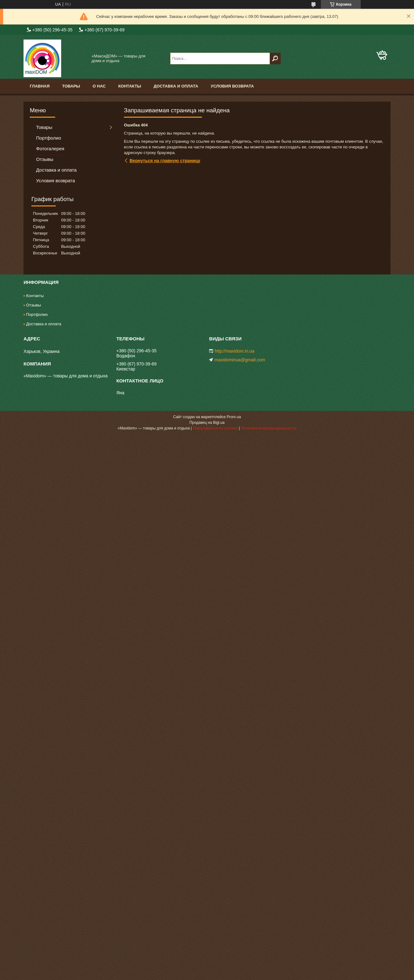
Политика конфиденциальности (269, 428)
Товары (71, 86)
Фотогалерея (50, 149)
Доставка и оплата (176, 86)
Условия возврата (232, 86)
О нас (99, 86)
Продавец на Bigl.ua (207, 423)
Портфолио (49, 138)
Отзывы (45, 159)
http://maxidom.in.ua (235, 351)
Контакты (130, 86)
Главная (40, 86)
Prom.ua (234, 417)
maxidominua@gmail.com (240, 360)
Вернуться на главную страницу (165, 161)
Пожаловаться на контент (215, 428)
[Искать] (275, 59)
